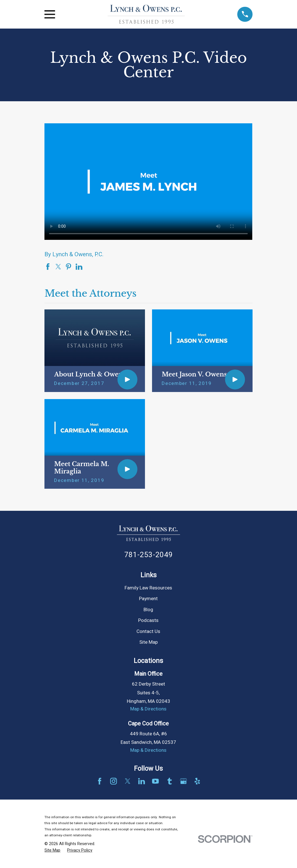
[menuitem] (52, 850)
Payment (148, 599)
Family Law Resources (148, 588)
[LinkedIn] (142, 781)
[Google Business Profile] (183, 781)
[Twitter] (128, 781)
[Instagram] (114, 781)
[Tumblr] (170, 781)
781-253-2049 (148, 555)
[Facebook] (100, 781)
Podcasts (148, 620)
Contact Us (148, 631)
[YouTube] (155, 781)
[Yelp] (197, 781)
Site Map (148, 642)
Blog (148, 610)
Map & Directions (148, 709)
